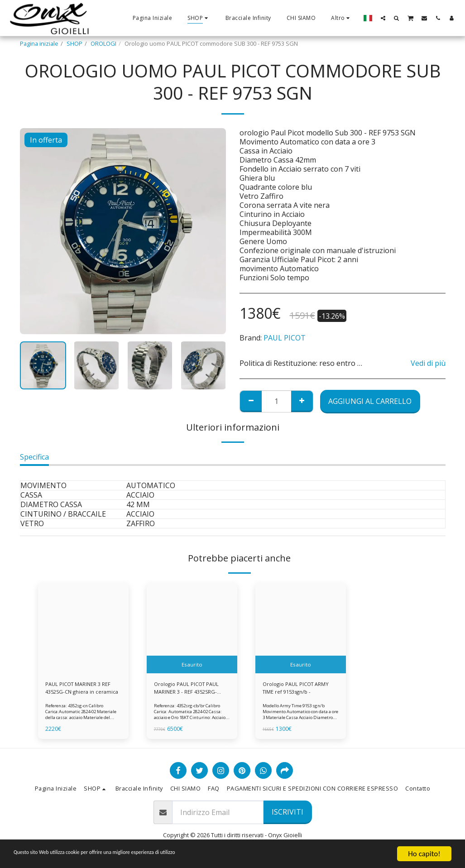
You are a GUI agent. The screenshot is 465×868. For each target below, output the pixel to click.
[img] (83, 628)
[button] (383, 18)
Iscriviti (288, 814)
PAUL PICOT (285, 338)
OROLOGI (103, 43)
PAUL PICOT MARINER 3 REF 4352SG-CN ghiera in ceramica (82, 689)
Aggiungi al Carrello (370, 401)
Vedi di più (428, 363)
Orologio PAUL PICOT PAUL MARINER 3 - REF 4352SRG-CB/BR (190, 689)
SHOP (74, 43)
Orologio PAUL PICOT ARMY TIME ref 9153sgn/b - (299, 689)
